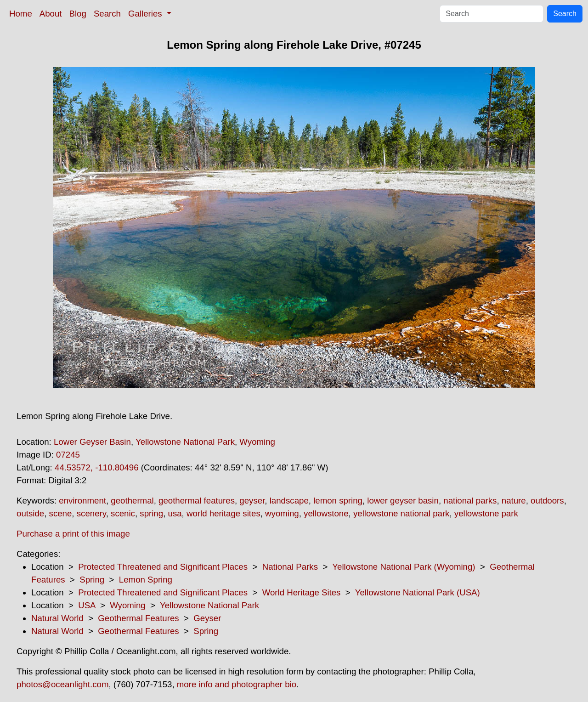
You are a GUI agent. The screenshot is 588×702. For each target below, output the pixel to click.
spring (151, 513)
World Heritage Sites (302, 592)
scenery (91, 513)
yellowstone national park (401, 513)
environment (82, 501)
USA (87, 605)
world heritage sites (223, 513)
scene (61, 513)
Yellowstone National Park (185, 442)
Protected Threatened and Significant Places (163, 567)
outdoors (547, 501)
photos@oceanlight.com (62, 684)
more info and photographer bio (237, 684)
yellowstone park (486, 513)
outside (30, 513)
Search (107, 14)
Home (21, 14)
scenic (123, 513)
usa (175, 513)
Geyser (207, 618)
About (51, 14)
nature (514, 501)
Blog (78, 14)
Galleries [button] (146, 14)
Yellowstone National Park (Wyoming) (404, 567)
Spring (92, 580)
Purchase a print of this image (73, 534)
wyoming (282, 513)
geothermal (132, 501)
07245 (68, 455)
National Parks (290, 567)
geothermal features (197, 501)
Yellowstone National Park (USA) (418, 592)
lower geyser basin (403, 501)
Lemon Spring (146, 580)
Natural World (57, 618)
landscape (289, 501)
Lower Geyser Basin (92, 442)
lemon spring (338, 501)
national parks (470, 501)
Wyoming (257, 442)
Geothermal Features (138, 618)
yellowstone (326, 513)
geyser (252, 501)
